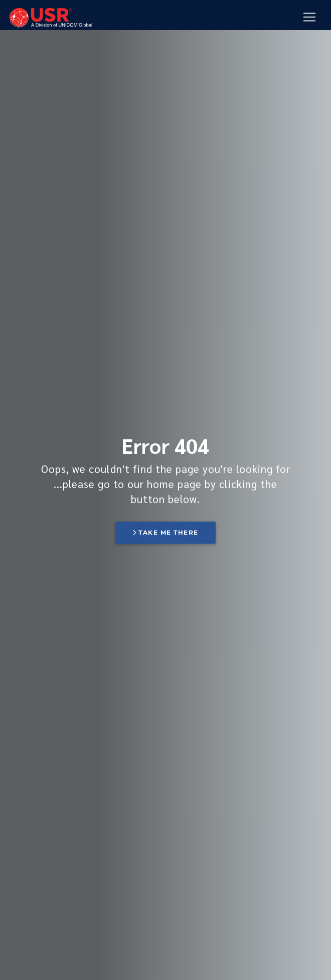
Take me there (165, 532)
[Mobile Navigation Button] (309, 18)
